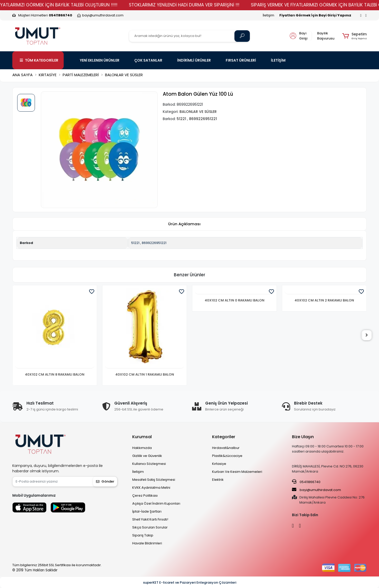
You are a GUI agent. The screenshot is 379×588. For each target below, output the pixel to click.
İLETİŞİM (278, 60)
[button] (354, 36)
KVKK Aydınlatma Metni (151, 488)
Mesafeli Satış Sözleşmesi (154, 480)
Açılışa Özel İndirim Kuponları (156, 503)
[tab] (184, 224)
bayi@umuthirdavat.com (316, 490)
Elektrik (218, 480)
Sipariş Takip (143, 535)
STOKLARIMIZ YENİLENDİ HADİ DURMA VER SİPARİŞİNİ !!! (195, 5)
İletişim (268, 15)
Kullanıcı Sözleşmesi (149, 464)
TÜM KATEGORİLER (39, 60)
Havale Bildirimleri (147, 543)
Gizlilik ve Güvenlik (147, 456)
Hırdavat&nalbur (226, 448)
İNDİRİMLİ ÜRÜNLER (194, 60)
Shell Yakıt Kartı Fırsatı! (150, 519)
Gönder (105, 481)
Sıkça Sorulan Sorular (150, 527)
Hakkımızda (142, 448)
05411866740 (306, 482)
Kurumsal (142, 437)
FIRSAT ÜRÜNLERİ (241, 60)
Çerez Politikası (145, 496)
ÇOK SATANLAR (148, 60)
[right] (367, 335)
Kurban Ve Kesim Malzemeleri (237, 472)
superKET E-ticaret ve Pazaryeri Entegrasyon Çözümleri (190, 582)
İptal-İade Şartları (147, 511)
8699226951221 (154, 243)
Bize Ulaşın (303, 437)
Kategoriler (224, 437)
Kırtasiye (219, 464)
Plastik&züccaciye (227, 456)
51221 (135, 243)
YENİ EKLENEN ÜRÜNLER (100, 60)
